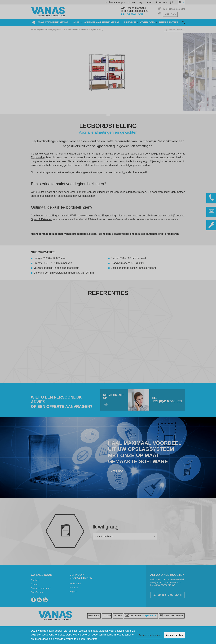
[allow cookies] (174, 635)
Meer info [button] (92, 639)
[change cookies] (150, 635)
